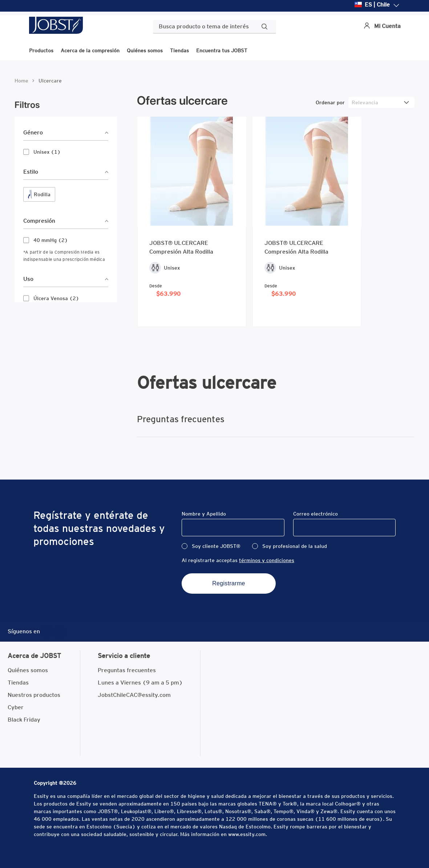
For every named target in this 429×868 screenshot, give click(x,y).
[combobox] (214, 27)
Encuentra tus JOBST (222, 50)
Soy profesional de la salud (295, 546)
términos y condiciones (267, 560)
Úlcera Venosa (56, 298)
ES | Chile (377, 5)
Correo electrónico (315, 514)
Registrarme (229, 583)
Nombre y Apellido (204, 514)
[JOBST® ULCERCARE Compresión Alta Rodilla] (192, 222)
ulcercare (50, 81)
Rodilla (42, 194)
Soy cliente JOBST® (216, 546)
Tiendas (179, 50)
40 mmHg (51, 240)
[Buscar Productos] (266, 27)
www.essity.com (247, 834)
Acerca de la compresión (90, 50)
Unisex (47, 152)
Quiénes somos (145, 50)
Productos (41, 50)
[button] (66, 133)
